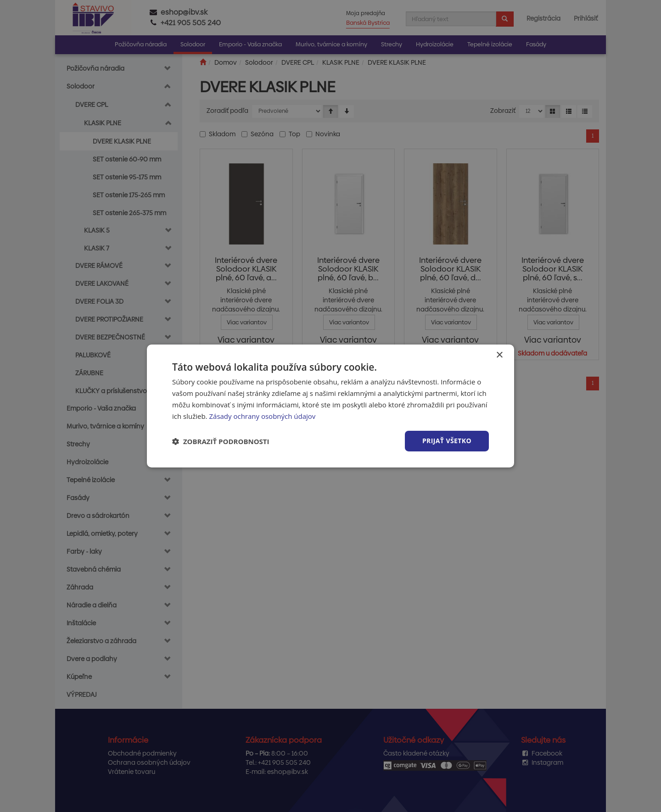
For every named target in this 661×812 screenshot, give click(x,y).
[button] (221, 441)
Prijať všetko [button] (447, 441)
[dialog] (330, 406)
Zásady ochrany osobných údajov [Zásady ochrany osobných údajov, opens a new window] (262, 416)
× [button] (499, 355)
